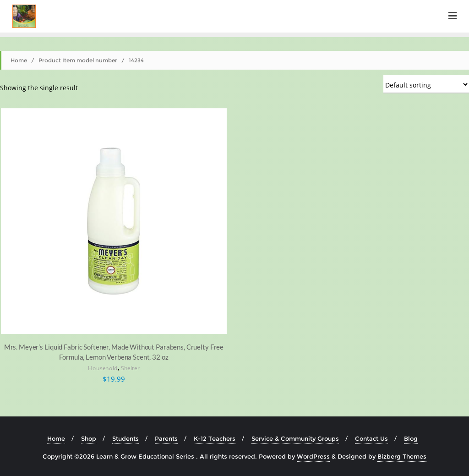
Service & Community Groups (295, 438)
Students (125, 438)
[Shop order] (426, 84)
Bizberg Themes (402, 456)
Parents (166, 438)
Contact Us (371, 438)
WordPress (313, 456)
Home (19, 60)
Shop (89, 438)
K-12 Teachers (215, 438)
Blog (411, 438)
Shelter (130, 369)
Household (103, 369)
